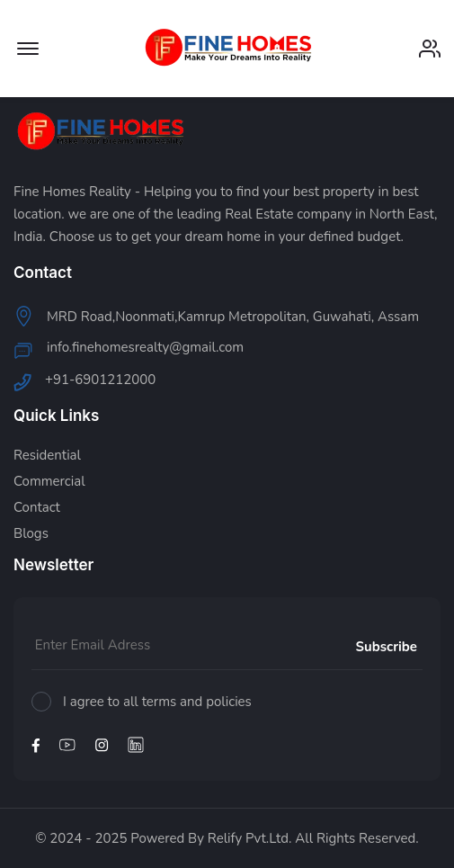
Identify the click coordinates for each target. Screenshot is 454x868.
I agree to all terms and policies (157, 702)
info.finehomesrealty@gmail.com (145, 349)
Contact (37, 508)
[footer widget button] (227, 273)
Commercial (49, 482)
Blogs (31, 534)
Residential (47, 456)
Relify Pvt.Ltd (248, 838)
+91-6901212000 (100, 381)
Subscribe (387, 647)
